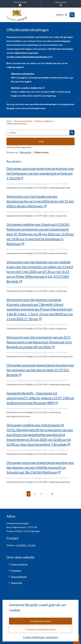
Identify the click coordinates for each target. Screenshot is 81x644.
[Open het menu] (62, 15)
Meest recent (42, 152)
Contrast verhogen (20, 4)
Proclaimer (16, 570)
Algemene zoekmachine (23, 74)
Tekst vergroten (61, 4)
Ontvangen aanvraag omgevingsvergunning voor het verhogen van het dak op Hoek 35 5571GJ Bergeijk (40, 370)
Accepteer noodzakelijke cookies (40, 629)
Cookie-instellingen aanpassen (40, 637)
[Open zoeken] (72, 15)
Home (9, 121)
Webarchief (16, 583)
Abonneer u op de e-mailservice (28, 88)
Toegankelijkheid (19, 577)
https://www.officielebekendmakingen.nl (31, 57)
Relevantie (25, 152)
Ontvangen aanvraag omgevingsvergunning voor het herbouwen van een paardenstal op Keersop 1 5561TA (40, 173)
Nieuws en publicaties (44, 121)
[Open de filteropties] (40, 142)
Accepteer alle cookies (40, 621)
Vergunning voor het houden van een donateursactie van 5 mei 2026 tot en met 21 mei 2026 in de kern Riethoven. (40, 201)
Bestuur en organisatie (23, 121)
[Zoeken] (38, 133)
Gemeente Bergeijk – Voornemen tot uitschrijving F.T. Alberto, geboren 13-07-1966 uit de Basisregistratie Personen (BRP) (40, 398)
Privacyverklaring (19, 564)
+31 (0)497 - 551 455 (26, 545)
